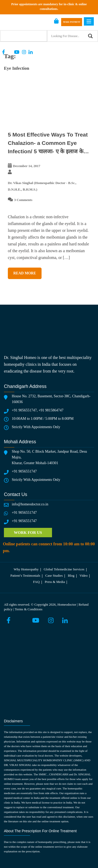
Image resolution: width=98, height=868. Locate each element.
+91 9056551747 (24, 410)
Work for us (28, 533)
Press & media (55, 582)
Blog (71, 575)
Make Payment (72, 22)
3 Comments (23, 200)
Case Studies (54, 575)
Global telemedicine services (64, 569)
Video (83, 575)
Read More (25, 273)
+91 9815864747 (51, 410)
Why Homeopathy (26, 569)
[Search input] (68, 36)
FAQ (36, 582)
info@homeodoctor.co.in (30, 504)
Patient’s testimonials (25, 575)
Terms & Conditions (28, 609)
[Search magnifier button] (90, 36)
